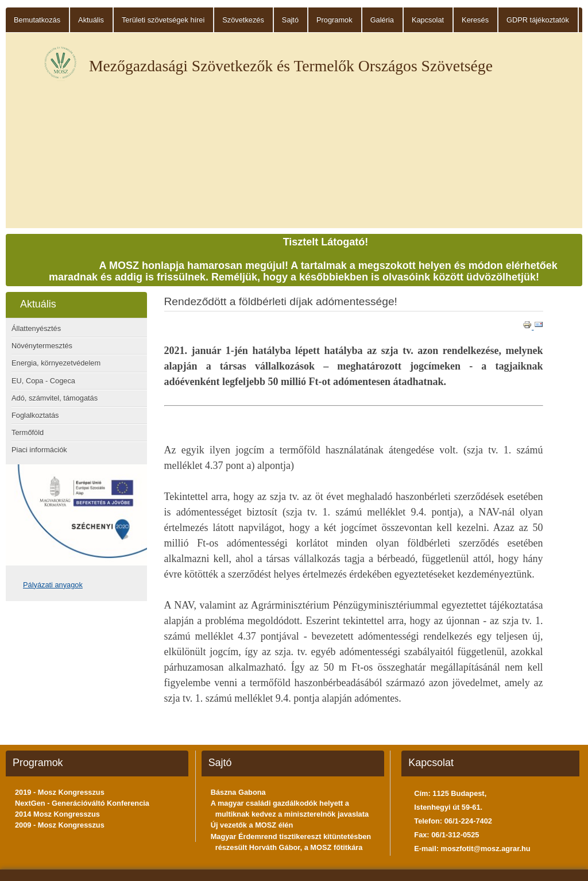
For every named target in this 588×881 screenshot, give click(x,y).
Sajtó (290, 20)
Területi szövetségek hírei (163, 20)
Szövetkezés (243, 20)
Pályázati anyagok (53, 585)
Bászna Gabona (238, 792)
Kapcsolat (428, 20)
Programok (334, 20)
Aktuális (91, 20)
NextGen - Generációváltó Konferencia (82, 803)
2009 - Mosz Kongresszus (60, 825)
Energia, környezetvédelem (56, 363)
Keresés (475, 20)
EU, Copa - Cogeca (43, 381)
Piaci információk (39, 450)
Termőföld (28, 432)
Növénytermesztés (42, 346)
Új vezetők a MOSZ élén (252, 825)
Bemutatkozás (37, 20)
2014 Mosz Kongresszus (57, 814)
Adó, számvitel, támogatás (55, 398)
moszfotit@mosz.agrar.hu (486, 849)
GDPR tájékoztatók (538, 20)
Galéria (382, 20)
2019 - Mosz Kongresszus (60, 792)
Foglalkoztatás (35, 415)
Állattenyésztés (36, 328)
